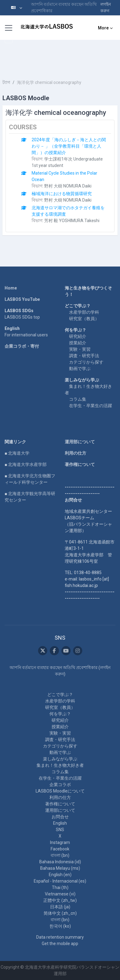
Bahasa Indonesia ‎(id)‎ (60, 862)
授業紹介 (78, 343)
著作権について (80, 464)
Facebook (60, 849)
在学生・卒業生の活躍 (91, 406)
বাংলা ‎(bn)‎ (60, 855)
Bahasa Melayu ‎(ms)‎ (60, 868)
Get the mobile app (60, 944)
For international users (26, 335)
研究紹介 (78, 336)
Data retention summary (60, 937)
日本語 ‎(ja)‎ (60, 907)
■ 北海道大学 (17, 453)
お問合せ (60, 817)
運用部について (80, 442)
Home (11, 288)
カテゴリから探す (86, 362)
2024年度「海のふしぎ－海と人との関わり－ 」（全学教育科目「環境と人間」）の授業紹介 (69, 146)
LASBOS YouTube (22, 299)
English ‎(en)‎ (60, 875)
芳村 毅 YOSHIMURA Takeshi (72, 221)
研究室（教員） (84, 319)
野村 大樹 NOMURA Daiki (68, 186)
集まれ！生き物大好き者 (60, 765)
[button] (17, 8)
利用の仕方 (75, 453)
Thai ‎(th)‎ (60, 887)
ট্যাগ (6, 82)
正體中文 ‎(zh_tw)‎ (60, 900)
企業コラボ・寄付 (22, 346)
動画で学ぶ (80, 369)
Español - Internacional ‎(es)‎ (60, 881)
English (60, 823)
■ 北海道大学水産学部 (26, 464)
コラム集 (78, 399)
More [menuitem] (103, 28)
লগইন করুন (106, 8)
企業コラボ (60, 785)
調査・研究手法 (84, 356)
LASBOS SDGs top (22, 317)
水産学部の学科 (84, 312)
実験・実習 (80, 349)
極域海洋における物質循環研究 (62, 194)
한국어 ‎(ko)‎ (60, 926)
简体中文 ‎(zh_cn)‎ (60, 913)
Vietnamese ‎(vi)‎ (60, 894)
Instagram (60, 842)
